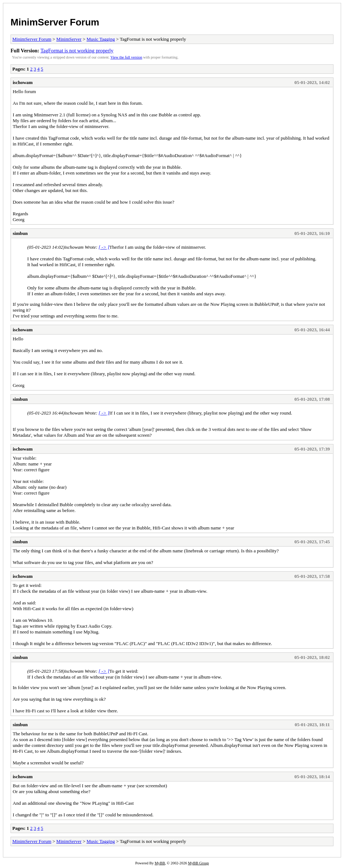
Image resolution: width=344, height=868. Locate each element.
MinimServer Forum (55, 22)
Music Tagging (101, 39)
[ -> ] (104, 247)
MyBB (160, 863)
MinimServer (69, 39)
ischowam (23, 82)
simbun (20, 233)
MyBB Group (198, 863)
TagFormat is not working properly (77, 51)
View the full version (126, 57)
